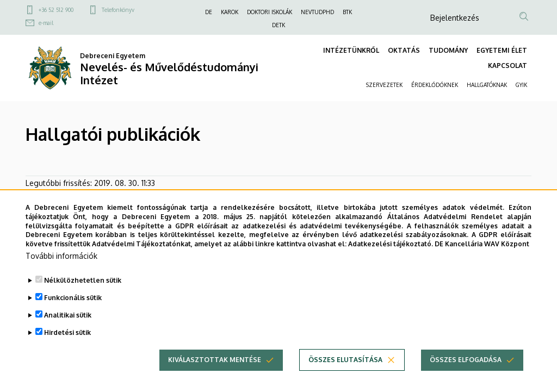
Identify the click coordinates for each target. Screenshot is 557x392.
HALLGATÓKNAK (487, 85)
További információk (61, 270)
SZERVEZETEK (384, 85)
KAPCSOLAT (508, 66)
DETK (278, 25)
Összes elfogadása (466, 374)
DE (209, 12)
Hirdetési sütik (67, 347)
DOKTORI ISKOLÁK (270, 12)
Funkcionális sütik (73, 312)
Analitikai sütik (68, 330)
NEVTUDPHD (317, 12)
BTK (347, 12)
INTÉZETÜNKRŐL (351, 50)
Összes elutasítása (345, 374)
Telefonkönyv (118, 10)
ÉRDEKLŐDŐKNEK (435, 85)
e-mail (46, 23)
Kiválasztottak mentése (215, 374)
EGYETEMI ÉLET (502, 50)
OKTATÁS (404, 50)
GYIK (521, 85)
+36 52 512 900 (56, 10)
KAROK (230, 12)
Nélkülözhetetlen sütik (83, 295)
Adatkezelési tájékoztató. (391, 259)
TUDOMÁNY (448, 50)
